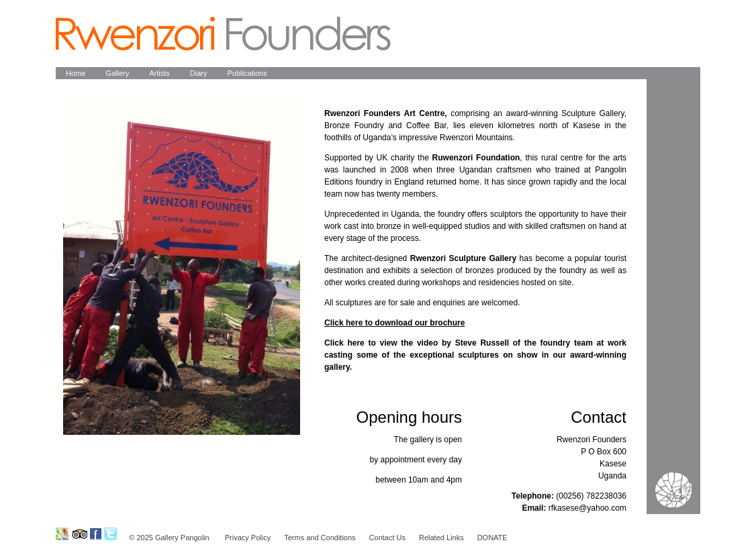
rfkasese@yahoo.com (587, 508)
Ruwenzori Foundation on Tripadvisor (79, 534)
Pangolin (223, 34)
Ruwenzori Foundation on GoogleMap (62, 534)
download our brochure (419, 323)
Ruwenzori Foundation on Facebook (96, 534)
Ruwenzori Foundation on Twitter (110, 534)
